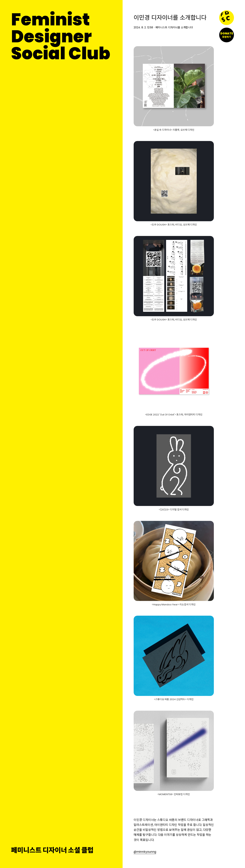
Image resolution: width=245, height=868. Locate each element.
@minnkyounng (145, 852)
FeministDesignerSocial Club (61, 36)
